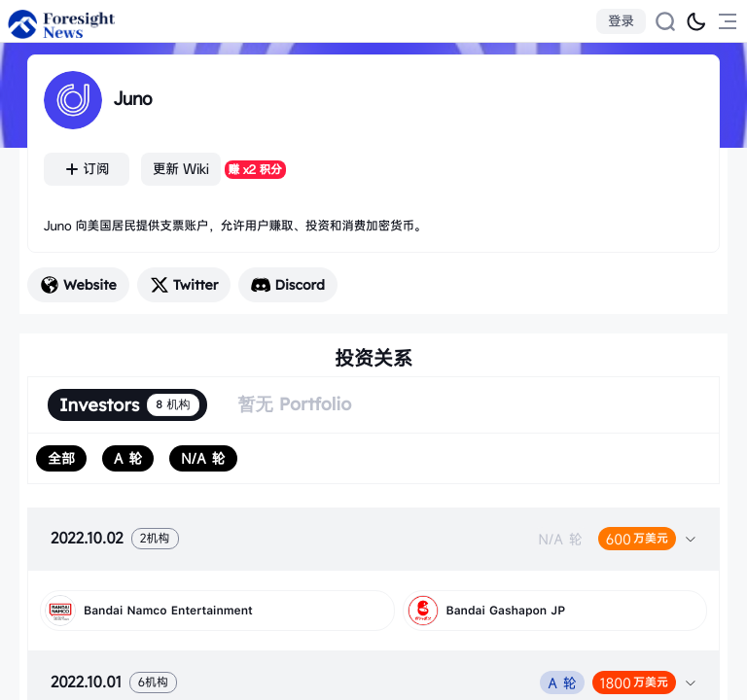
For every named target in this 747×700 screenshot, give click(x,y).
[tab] (373, 539)
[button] (373, 539)
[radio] (61, 458)
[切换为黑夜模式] (696, 21)
